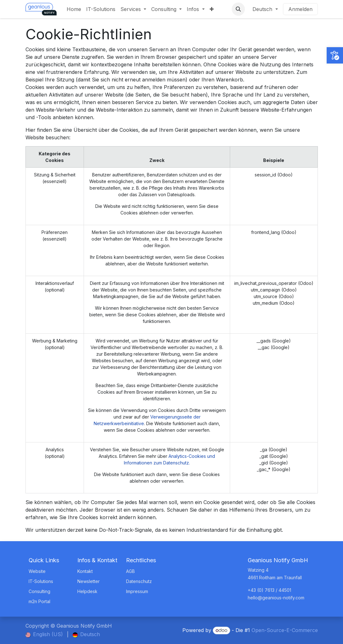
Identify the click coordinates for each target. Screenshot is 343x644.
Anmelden (300, 9)
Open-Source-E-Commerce (285, 630)
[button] (238, 9)
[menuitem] (74, 9)
